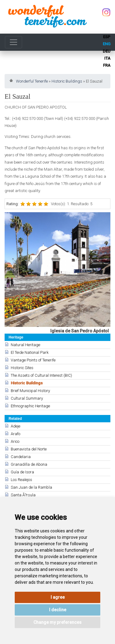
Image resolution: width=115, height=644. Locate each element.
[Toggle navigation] (13, 42)
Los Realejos (21, 480)
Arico (15, 441)
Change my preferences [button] (57, 622)
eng (107, 44)
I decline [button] (58, 610)
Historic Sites (22, 368)
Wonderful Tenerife (32, 81)
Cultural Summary (27, 398)
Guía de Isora (22, 472)
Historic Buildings (67, 81)
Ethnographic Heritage (30, 406)
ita (107, 58)
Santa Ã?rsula (23, 495)
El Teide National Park (30, 352)
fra (107, 65)
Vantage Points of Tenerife (33, 360)
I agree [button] (58, 597)
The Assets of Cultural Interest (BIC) (41, 375)
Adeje (15, 426)
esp (107, 37)
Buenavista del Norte (29, 449)
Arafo (15, 434)
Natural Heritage (25, 345)
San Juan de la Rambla (31, 487)
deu (107, 51)
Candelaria (21, 457)
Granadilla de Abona (29, 464)
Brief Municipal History (30, 391)
